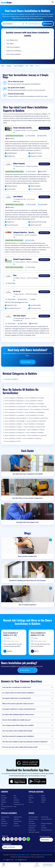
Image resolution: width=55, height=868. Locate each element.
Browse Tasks (32, 830)
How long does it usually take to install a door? (17, 687)
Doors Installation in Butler (13, 438)
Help (2, 804)
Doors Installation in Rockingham (34, 424)
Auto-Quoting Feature (47, 819)
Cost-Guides (4, 798)
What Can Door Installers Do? (27, 556)
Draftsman (16, 819)
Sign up (3, 809)
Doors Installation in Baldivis (13, 424)
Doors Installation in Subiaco (36, 430)
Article (15, 798)
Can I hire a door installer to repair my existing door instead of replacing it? (25, 742)
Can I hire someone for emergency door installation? (18, 736)
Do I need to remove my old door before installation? (18, 693)
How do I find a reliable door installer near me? (16, 720)
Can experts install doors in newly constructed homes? (19, 709)
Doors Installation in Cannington (34, 404)
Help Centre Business (46, 830)
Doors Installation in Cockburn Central (16, 409)
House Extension (5, 817)
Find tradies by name (19, 804)
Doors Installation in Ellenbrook (14, 433)
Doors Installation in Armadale (35, 398)
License (43, 826)
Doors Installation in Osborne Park (34, 427)
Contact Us (16, 800)
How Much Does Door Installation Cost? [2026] (28, 474)
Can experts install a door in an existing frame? (17, 698)
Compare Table (32, 826)
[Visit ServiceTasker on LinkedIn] (20, 839)
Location (31, 796)
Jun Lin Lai (17, 291)
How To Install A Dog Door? (27, 605)
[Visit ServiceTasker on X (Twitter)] (12, 839)
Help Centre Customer (34, 832)
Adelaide (43, 800)
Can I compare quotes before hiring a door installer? (18, 725)
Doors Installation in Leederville (37, 436)
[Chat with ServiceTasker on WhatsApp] (28, 839)
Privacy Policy (45, 817)
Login (15, 807)
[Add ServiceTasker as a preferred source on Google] (28, 763)
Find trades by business (7, 807)
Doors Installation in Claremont (37, 407)
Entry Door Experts (20, 316)
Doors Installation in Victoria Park (15, 436)
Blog (15, 796)
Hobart (43, 802)
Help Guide (44, 828)
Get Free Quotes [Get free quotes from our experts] (46, 840)
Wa (27, 66)
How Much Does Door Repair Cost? (27, 522)
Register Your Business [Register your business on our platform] (12, 847)
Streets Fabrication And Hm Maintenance (22, 128)
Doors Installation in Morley (34, 401)
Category (9, 66)
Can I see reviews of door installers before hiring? (17, 731)
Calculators (17, 802)
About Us (3, 796)
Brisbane (43, 798)
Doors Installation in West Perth (36, 421)
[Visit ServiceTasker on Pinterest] (8, 839)
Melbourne (31, 798)
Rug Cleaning (4, 824)
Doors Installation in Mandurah (14, 398)
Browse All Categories (47, 824)
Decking (3, 819)
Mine (15, 275)
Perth (32, 66)
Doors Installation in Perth (13, 441)
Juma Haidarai (18, 196)
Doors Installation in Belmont (14, 404)
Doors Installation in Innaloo (13, 427)
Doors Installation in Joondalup (14, 415)
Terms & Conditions (33, 817)
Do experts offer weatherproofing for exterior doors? (18, 715)
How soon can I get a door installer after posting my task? (20, 747)
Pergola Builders (18, 817)
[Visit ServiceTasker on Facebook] (4, 839)
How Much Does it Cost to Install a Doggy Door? (27, 498)
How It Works (32, 824)
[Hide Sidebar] (52, 2)
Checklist (3, 800)
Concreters (4, 826)
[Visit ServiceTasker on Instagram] (16, 839)
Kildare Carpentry (19, 164)
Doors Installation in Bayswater (14, 401)
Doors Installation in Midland (35, 433)
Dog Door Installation (12, 379)
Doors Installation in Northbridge (15, 421)
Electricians (17, 826)
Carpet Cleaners (18, 821)
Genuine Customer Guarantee (33, 820)
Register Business (37, 865)
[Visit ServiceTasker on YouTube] (24, 839)
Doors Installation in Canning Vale (15, 407)
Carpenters (4, 821)
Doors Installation (19, 66)
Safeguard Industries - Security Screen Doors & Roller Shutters (24, 232)
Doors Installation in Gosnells (14, 412)
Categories (4, 802)
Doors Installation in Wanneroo (33, 438)
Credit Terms (32, 828)
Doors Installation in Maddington (35, 412)
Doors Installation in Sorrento (35, 415)
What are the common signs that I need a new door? (18, 704)
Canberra (31, 802)
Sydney (43, 796)
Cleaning (16, 824)
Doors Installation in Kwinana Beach (16, 418)
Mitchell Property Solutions (22, 259)
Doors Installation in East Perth (38, 418)
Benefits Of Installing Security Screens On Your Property (27, 581)
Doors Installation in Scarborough (15, 430)
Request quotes (44, 128)
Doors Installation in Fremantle (39, 409)
